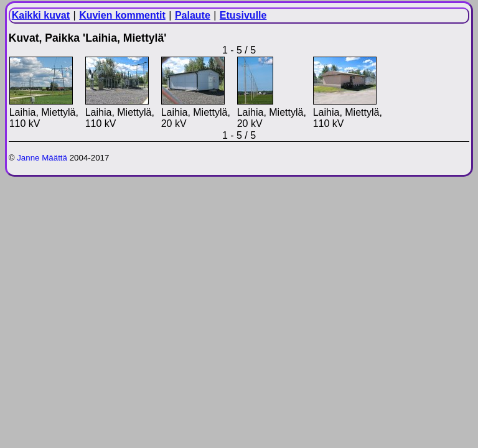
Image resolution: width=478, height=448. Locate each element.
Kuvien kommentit (122, 15)
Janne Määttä (42, 158)
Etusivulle (243, 15)
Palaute (193, 15)
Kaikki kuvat (41, 15)
